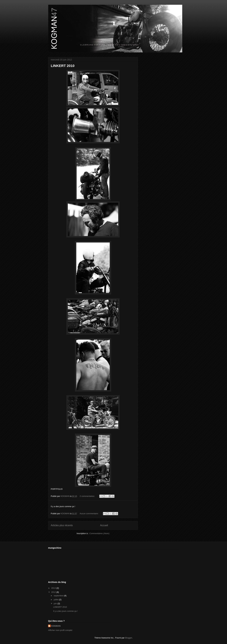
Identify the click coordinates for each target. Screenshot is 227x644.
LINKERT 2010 (63, 66)
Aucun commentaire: (89, 514)
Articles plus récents (62, 525)
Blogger (129, 638)
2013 (54, 588)
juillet (56, 600)
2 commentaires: (88, 496)
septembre (59, 596)
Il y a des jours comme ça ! (65, 611)
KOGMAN (56, 626)
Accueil (104, 525)
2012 (54, 592)
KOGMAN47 (52, 9)
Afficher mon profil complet (60, 630)
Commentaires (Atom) (99, 533)
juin (56, 604)
